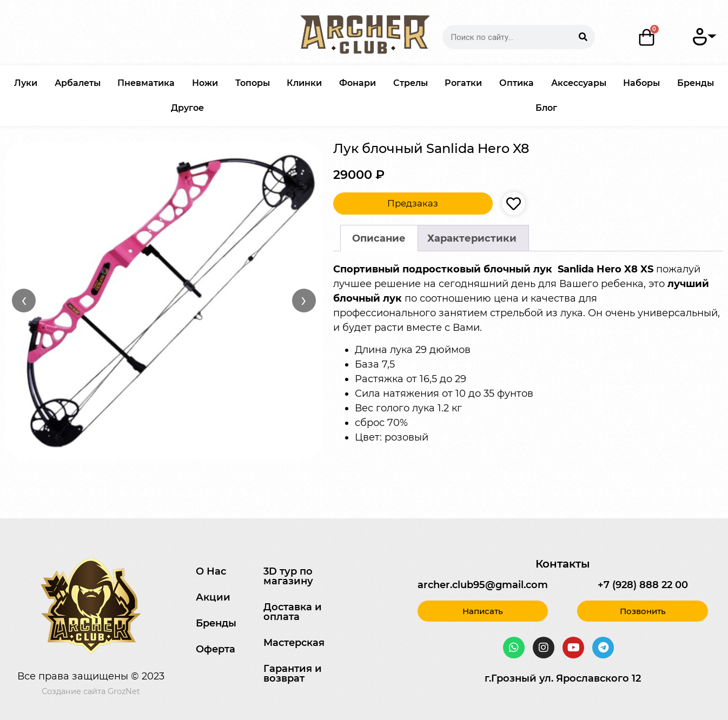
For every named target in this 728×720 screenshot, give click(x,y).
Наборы (641, 83)
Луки (26, 83)
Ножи (205, 83)
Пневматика (146, 83)
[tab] (379, 238)
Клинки (304, 83)
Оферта (216, 649)
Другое (187, 108)
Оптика (517, 83)
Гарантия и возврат (293, 674)
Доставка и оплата (293, 612)
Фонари (358, 83)
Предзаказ (413, 203)
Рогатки (463, 83)
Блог (546, 108)
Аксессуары (579, 83)
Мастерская (294, 643)
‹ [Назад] (24, 300)
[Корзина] (647, 37)
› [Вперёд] (304, 300)
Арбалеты (78, 83)
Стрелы (411, 83)
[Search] (583, 37)
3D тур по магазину (288, 576)
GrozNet (124, 691)
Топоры (253, 83)
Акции (213, 597)
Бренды (696, 83)
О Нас (211, 571)
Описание (379, 238)
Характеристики (472, 238)
